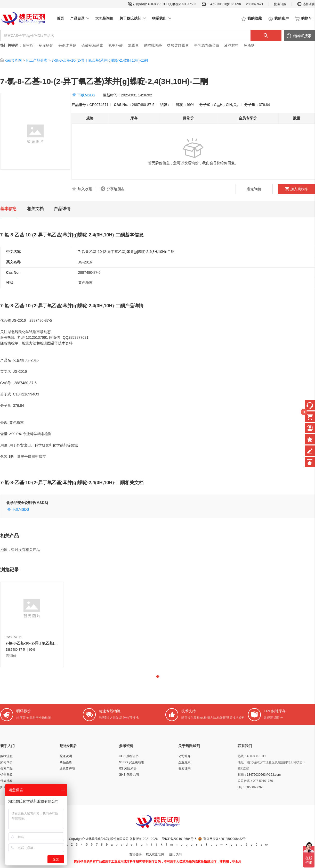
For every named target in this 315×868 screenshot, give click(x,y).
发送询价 (254, 189)
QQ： (242, 787)
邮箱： (242, 775)
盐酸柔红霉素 (178, 45)
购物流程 (6, 756)
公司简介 (184, 756)
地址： (242, 762)
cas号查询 (13, 60)
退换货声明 (67, 768)
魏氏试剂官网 (155, 854)
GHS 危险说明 (129, 775)
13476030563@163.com (224, 4)
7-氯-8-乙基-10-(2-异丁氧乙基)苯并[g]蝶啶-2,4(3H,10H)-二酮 (100, 60)
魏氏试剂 (175, 854)
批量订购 (280, 4)
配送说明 (66, 756)
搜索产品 (6, 768)
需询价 (11, 656)
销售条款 (6, 775)
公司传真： (245, 781)
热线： (242, 756)
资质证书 (184, 768)
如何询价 (6, 762)
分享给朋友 (116, 189)
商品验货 (66, 762)
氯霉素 (133, 45)
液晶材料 (231, 45)
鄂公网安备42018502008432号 (225, 839)
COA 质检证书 (129, 756)
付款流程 (6, 781)
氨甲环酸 (116, 45)
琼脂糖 (249, 45)
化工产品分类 (37, 60)
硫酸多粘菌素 (92, 45)
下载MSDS (86, 95)
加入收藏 (85, 189)
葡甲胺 (28, 45)
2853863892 (254, 787)
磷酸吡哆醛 (153, 45)
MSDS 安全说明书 (132, 762)
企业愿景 (184, 762)
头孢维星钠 (67, 45)
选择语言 (306, 4)
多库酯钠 (46, 45)
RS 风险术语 (128, 768)
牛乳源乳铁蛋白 (207, 45)
